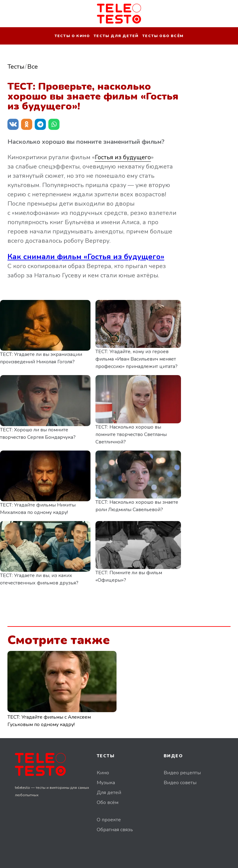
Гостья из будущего (123, 157)
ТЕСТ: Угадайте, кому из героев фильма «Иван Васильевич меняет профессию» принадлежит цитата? (137, 359)
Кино (103, 773)
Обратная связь (115, 830)
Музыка (106, 783)
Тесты (16, 67)
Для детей (109, 793)
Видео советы (180, 783)
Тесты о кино (72, 36)
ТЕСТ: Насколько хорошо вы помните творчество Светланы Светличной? (131, 434)
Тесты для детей (116, 36)
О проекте (109, 820)
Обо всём (108, 802)
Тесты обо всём (163, 36)
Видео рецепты (182, 773)
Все (33, 67)
